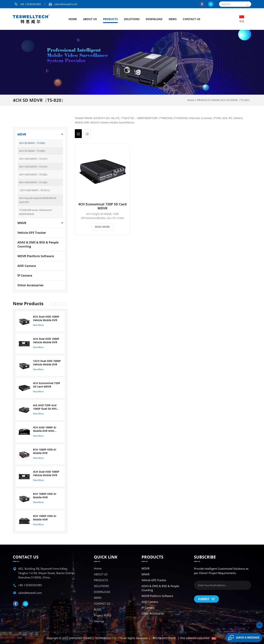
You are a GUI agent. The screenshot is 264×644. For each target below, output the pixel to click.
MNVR (22, 223)
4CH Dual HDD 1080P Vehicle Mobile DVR (46, 340)
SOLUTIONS (132, 19)
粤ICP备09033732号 (164, 638)
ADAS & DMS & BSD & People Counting (38, 244)
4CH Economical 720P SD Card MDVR (102, 206)
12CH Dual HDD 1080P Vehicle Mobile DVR (47, 363)
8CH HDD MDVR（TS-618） (34, 167)
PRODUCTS (110, 19)
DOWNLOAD (154, 19)
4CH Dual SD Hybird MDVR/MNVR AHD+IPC (38, 200)
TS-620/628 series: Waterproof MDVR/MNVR (35, 212)
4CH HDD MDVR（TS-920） (34, 174)
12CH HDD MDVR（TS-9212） (35, 190)
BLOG (98, 609)
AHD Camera (27, 266)
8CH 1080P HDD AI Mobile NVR (45, 496)
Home (73, 19)
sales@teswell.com (66, 4)
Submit (206, 599)
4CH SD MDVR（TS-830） (33, 151)
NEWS (173, 19)
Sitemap (99, 621)
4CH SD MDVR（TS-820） (236, 100)
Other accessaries (30, 285)
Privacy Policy (103, 615)
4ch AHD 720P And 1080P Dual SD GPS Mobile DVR (45, 407)
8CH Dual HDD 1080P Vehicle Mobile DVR (46, 318)
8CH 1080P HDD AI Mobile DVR (45, 451)
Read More (102, 227)
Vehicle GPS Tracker (32, 233)
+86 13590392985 (30, 4)
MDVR (216, 100)
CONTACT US (191, 19)
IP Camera (25, 276)
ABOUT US (90, 19)
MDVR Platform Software (36, 256)
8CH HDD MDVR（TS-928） (34, 182)
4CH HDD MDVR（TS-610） (34, 159)
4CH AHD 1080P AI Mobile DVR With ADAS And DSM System (45, 429)
